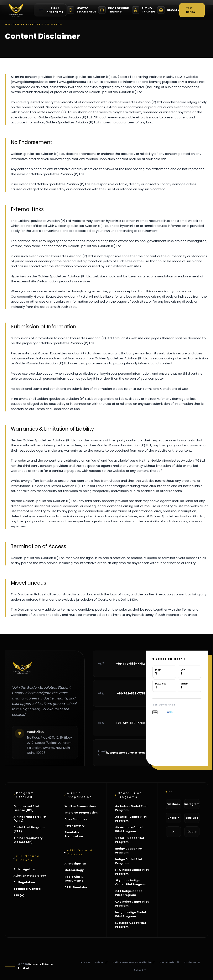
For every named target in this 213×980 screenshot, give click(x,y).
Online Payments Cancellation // (134, 962)
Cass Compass (76, 819)
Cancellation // (169, 962)
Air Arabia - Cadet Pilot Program (129, 829)
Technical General (27, 889)
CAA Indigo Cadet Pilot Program (129, 893)
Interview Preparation (81, 813)
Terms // (85, 962)
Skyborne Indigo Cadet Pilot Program (131, 882)
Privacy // (101, 962)
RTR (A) (19, 895)
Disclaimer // (192, 962)
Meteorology (74, 870)
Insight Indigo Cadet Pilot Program (131, 914)
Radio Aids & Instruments (74, 879)
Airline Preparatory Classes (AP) (28, 840)
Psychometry (74, 826)
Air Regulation (24, 882)
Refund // (140, 970)
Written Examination (80, 806)
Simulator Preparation (74, 834)
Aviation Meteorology (30, 876)
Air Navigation (24, 869)
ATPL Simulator (76, 887)
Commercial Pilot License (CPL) (27, 808)
